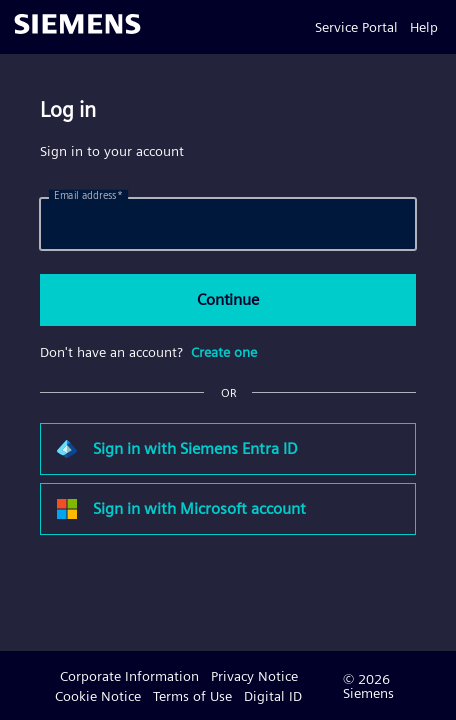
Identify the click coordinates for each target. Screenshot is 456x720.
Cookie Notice (98, 696)
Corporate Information (129, 676)
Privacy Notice (254, 676)
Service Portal (356, 27)
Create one (224, 352)
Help (424, 27)
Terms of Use (192, 696)
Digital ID (273, 696)
